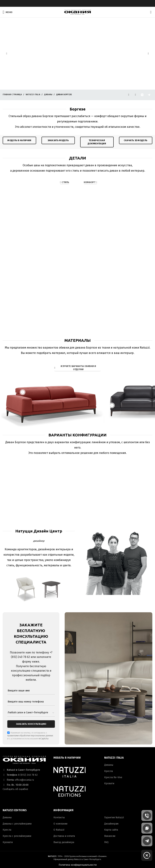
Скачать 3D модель (136, 140)
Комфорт (90, 182)
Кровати (109, 783)
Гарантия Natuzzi (114, 817)
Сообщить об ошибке (15, 789)
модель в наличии (19, 140)
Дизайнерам (111, 824)
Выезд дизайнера (64, 842)
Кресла (108, 771)
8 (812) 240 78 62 (28, 775)
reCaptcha (43, 739)
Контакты (59, 817)
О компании (60, 824)
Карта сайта (111, 830)
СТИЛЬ (64, 182)
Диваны (48, 95)
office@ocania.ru (24, 780)
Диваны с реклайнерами (17, 824)
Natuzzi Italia (33, 95)
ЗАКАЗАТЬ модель (58, 140)
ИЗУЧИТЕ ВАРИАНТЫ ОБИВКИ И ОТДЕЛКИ (75, 368)
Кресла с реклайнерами (17, 836)
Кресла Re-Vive (113, 777)
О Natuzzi (59, 830)
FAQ (106, 842)
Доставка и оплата (64, 836)
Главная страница (12, 95)
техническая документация (97, 142)
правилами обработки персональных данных (30, 736)
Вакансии (110, 836)
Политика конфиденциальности (78, 865)
